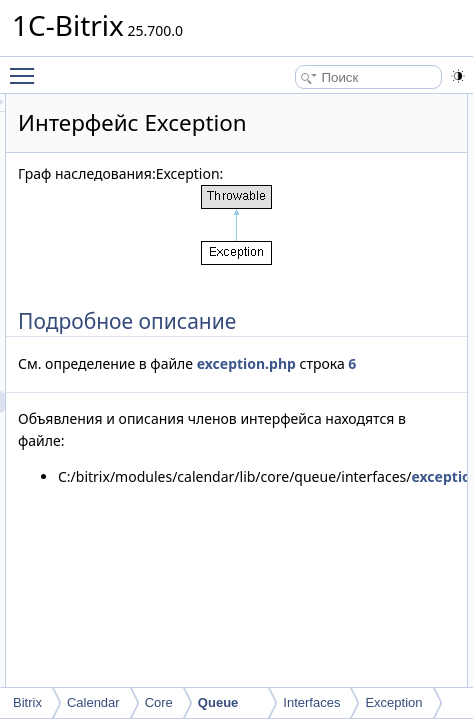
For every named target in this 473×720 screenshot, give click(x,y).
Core (159, 702)
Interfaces (311, 702)
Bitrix (27, 702)
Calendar (93, 702)
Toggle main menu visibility (27, 67)
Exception (393, 702)
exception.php (278, 385)
